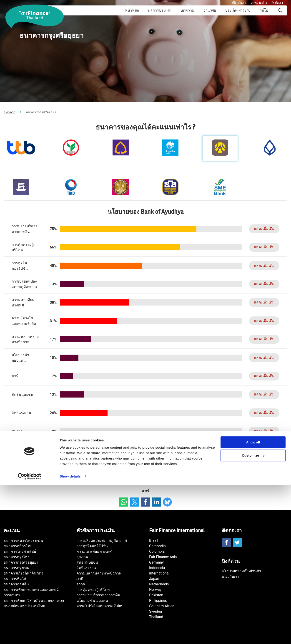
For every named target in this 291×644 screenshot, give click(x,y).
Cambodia (157, 546)
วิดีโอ (264, 10)
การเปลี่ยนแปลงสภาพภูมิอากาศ (102, 541)
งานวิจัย (210, 10)
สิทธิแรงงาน (86, 568)
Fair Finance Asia (163, 557)
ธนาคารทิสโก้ (15, 579)
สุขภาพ (82, 557)
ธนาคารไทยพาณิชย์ (20, 551)
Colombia (157, 551)
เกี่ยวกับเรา (239, 3)
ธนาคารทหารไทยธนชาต (24, 541)
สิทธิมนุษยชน (87, 562)
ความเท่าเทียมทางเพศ (94, 551)
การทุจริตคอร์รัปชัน (92, 546)
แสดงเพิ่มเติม (262, 229)
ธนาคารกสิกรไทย (18, 546)
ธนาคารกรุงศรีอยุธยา (21, 562)
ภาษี (80, 579)
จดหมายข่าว (259, 3)
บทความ (187, 10)
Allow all (253, 601)
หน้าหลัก (132, 10)
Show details (70, 635)
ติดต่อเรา (277, 3)
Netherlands (159, 584)
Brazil (154, 541)
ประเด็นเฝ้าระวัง (238, 10)
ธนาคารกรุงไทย (17, 557)
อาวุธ (81, 584)
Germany (156, 562)
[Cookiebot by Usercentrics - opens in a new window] (29, 635)
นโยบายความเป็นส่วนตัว (241, 571)
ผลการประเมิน (160, 10)
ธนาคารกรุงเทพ (16, 568)
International (159, 573)
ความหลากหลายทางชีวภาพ (99, 573)
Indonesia (157, 568)
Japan (154, 579)
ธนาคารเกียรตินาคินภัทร (24, 573)
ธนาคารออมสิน (16, 584)
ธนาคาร (10, 112)
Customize (253, 614)
